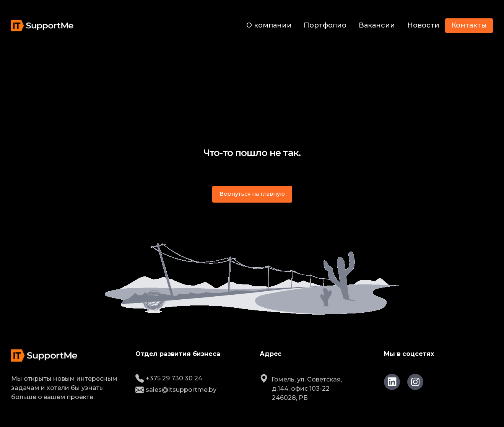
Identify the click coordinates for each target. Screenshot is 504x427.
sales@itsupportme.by (176, 390)
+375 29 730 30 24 (169, 378)
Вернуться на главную (252, 194)
